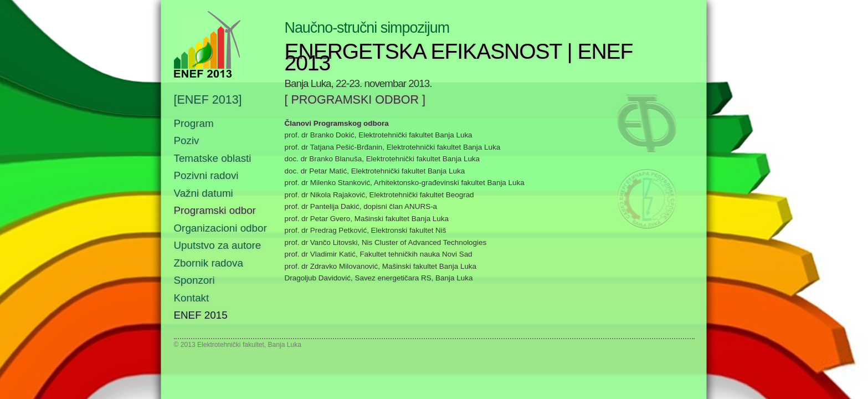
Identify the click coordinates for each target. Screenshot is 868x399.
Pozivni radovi (206, 175)
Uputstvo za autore (218, 245)
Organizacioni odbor (220, 228)
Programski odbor (215, 210)
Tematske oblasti (213, 158)
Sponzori (194, 280)
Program (194, 123)
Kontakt (192, 298)
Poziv (187, 140)
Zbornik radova (209, 263)
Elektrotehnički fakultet (231, 345)
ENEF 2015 (201, 315)
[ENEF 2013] (208, 100)
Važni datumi (204, 193)
